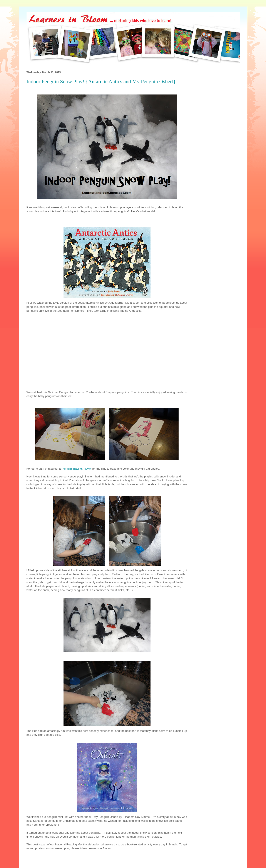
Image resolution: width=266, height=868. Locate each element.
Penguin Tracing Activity (77, 469)
